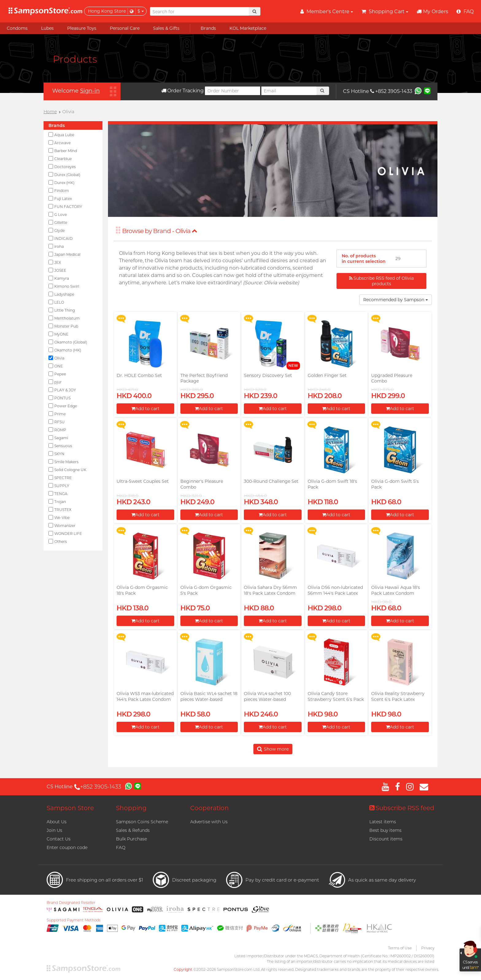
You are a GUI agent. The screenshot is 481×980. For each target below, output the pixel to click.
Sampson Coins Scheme (142, 822)
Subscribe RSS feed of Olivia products (381, 281)
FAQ (121, 847)
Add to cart (145, 409)
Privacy (428, 948)
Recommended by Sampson (396, 300)
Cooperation (210, 808)
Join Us (54, 830)
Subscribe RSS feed (402, 808)
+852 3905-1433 (391, 91)
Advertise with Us (209, 822)
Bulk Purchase (131, 839)
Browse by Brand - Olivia (160, 231)
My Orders (432, 12)
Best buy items (385, 830)
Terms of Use (400, 948)
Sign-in (90, 91)
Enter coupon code (67, 847)
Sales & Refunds (133, 830)
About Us (57, 822)
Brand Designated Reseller (71, 903)
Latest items (383, 822)
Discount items (386, 839)
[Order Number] (233, 91)
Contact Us (59, 839)
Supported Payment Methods (74, 920)
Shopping (131, 808)
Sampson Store (70, 808)
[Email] (289, 91)
